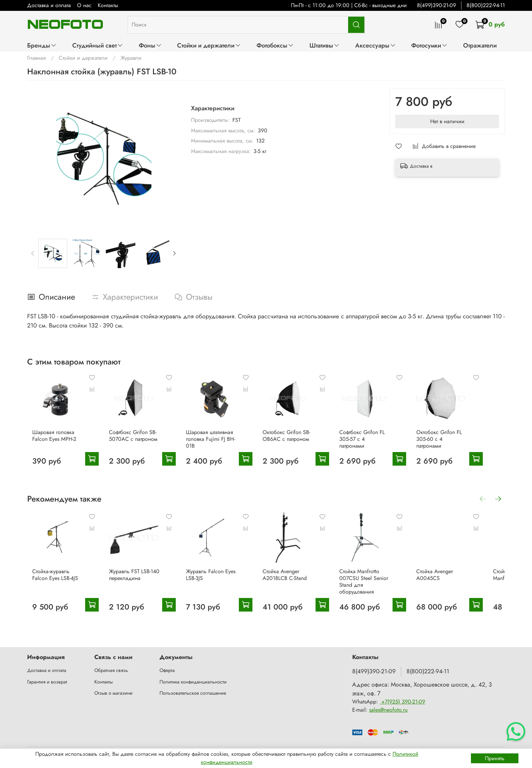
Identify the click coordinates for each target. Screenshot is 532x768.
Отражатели (480, 45)
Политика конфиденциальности (193, 682)
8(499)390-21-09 (436, 5)
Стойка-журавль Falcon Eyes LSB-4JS (54, 584)
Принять (495, 758)
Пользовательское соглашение (193, 693)
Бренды (42, 45)
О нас (84, 5)
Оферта (167, 670)
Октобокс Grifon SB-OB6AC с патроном (295, 440)
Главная (36, 58)
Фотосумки (429, 45)
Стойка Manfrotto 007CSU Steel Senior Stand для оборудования (377, 590)
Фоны (150, 45)
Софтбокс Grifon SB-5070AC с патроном (133, 440)
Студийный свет (98, 45)
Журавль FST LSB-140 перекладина (134, 584)
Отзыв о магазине (113, 693)
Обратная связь (111, 670)
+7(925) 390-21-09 (402, 702)
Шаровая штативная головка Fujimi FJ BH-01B (214, 443)
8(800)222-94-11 (486, 5)
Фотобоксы (275, 45)
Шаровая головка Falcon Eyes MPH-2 (49, 440)
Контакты (108, 5)
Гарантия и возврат (47, 682)
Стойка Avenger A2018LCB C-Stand (293, 584)
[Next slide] (174, 254)
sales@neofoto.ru (388, 710)
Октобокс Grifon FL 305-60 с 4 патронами (460, 440)
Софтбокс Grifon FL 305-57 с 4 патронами (379, 440)
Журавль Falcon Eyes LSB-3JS (214, 584)
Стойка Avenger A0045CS (452, 584)
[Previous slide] (33, 254)
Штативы (325, 45)
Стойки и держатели (209, 45)
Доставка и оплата (49, 5)
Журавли (131, 58)
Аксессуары (376, 45)
